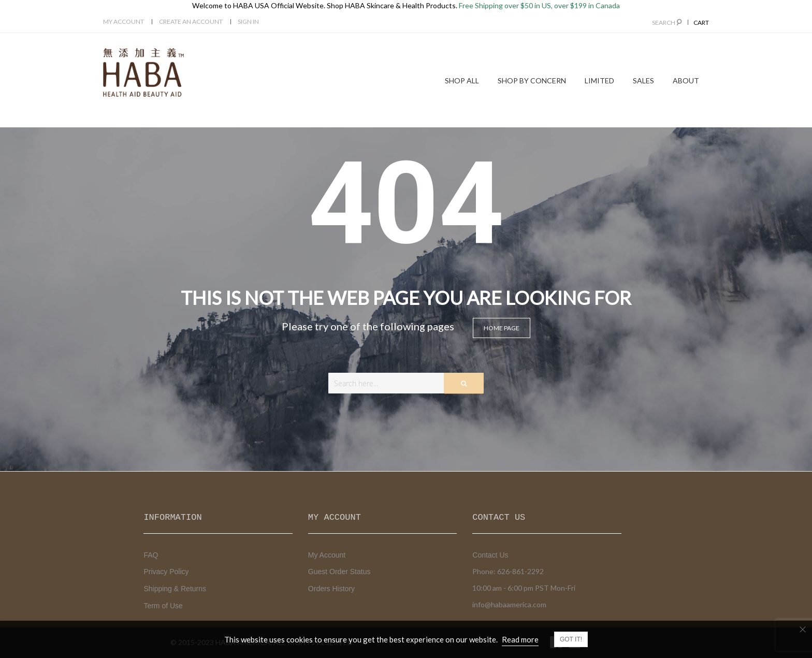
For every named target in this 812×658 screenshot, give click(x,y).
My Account (124, 21)
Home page (502, 328)
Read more (520, 639)
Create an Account (191, 21)
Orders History (331, 589)
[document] (406, 639)
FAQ (151, 555)
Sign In (248, 21)
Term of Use (163, 606)
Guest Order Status (339, 572)
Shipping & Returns (175, 589)
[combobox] (406, 383)
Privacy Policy (166, 572)
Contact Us (490, 555)
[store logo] (143, 72)
